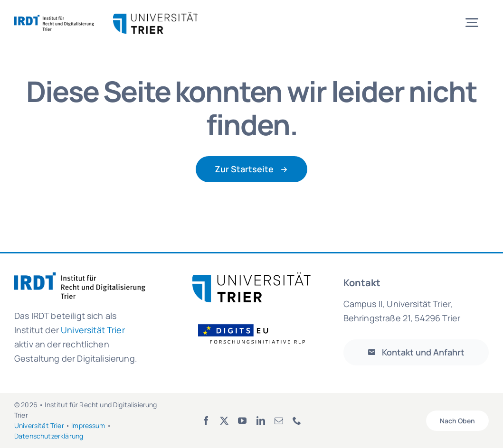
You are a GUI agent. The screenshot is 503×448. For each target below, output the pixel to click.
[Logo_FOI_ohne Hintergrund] (257, 323)
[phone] (297, 420)
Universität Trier (39, 425)
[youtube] (242, 420)
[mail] (279, 420)
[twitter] (224, 420)
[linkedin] (261, 420)
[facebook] (206, 420)
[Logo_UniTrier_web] (252, 277)
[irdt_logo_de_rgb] (54, 19)
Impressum (88, 425)
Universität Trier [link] (93, 330)
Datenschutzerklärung (49, 436)
